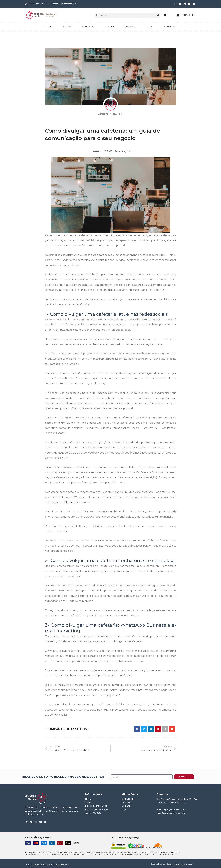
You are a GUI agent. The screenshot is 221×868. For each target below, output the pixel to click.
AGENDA (131, 27)
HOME (48, 27)
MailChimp (51, 695)
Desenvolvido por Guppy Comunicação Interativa (173, 864)
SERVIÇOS (88, 27)
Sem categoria (123, 151)
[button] (137, 729)
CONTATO (170, 27)
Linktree (68, 502)
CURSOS (110, 27)
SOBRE (67, 27)
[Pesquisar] (158, 15)
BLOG (150, 27)
